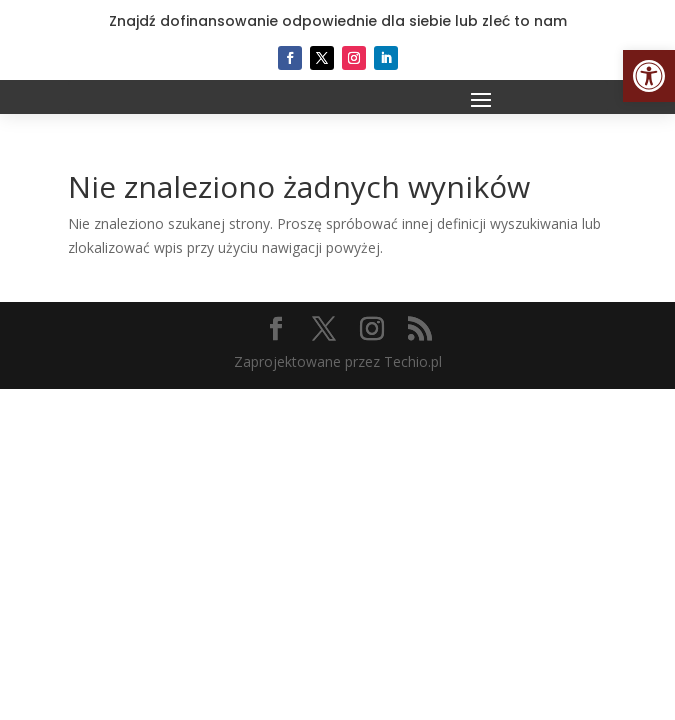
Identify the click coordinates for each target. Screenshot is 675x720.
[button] (649, 76)
